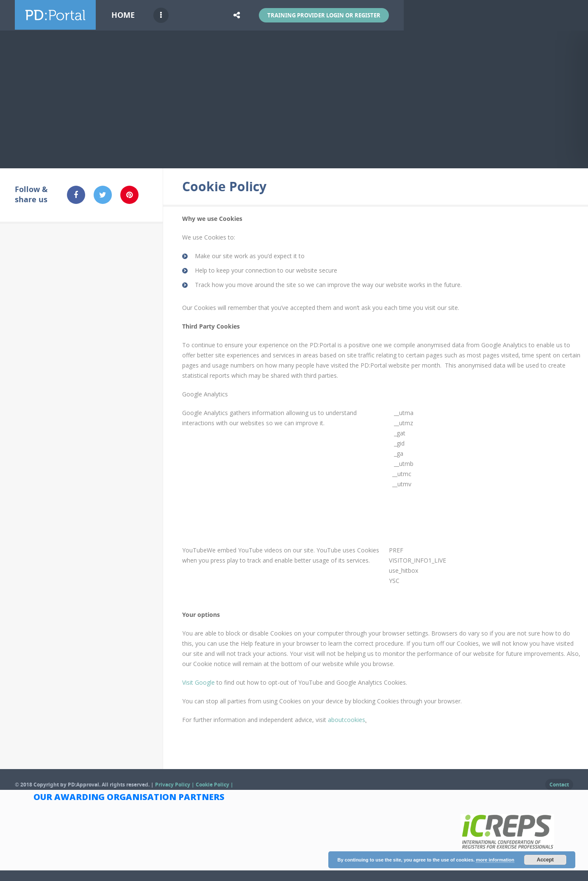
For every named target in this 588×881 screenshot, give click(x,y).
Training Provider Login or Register (324, 15)
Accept (545, 860)
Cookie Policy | (215, 785)
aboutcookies (347, 720)
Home (123, 15)
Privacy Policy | (175, 785)
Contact (559, 785)
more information (495, 860)
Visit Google (198, 682)
